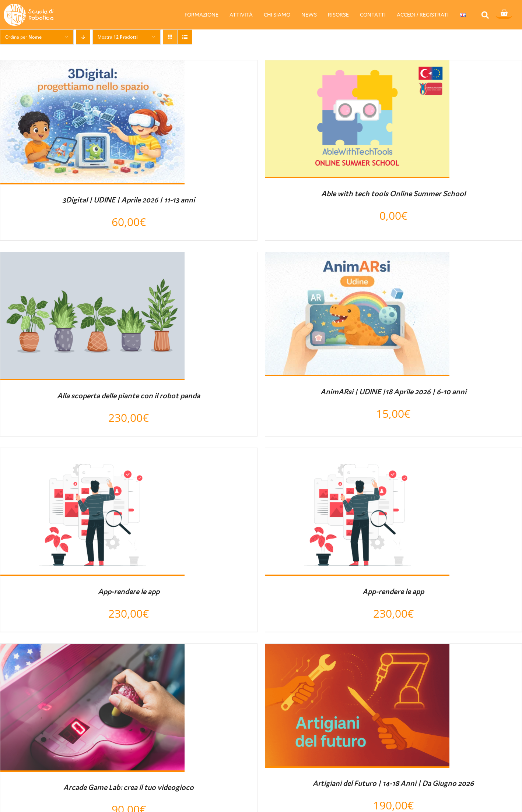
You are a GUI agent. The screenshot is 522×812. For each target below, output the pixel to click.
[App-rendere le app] (92, 455)
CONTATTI (373, 15)
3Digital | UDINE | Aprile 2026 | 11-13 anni (129, 200)
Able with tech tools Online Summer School (393, 194)
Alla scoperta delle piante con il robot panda (129, 396)
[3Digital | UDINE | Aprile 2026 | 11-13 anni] (92, 67)
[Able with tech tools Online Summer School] (357, 67)
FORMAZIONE (202, 15)
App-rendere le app (129, 592)
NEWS (309, 15)
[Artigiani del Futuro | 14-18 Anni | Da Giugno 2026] (357, 650)
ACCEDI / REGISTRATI (423, 15)
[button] (485, 15)
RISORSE (338, 15)
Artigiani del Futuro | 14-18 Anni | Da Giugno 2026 (393, 783)
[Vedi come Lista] (185, 37)
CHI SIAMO (277, 15)
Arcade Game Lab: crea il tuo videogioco (129, 787)
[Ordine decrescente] (83, 37)
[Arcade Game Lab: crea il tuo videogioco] (92, 650)
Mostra (118, 37)
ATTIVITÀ (241, 15)
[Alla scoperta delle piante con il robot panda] (92, 259)
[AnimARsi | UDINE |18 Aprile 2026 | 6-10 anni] (357, 259)
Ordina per (23, 37)
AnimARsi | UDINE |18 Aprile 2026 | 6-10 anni (393, 392)
